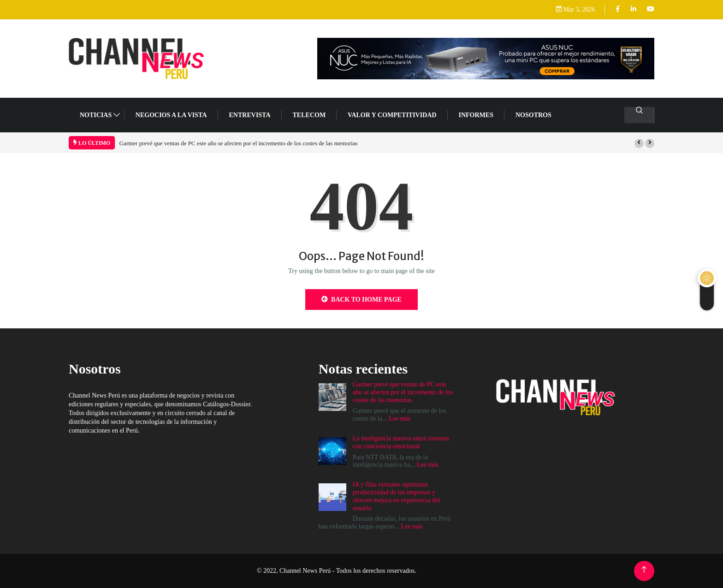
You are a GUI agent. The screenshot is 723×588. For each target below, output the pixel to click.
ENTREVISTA (250, 115)
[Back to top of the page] (644, 570)
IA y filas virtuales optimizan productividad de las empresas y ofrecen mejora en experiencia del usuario (397, 496)
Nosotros (533, 115)
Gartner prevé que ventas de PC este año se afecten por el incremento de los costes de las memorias (239, 143)
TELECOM (309, 115)
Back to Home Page (361, 299)
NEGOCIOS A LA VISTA (171, 115)
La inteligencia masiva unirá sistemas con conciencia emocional (401, 442)
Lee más (400, 419)
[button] (639, 143)
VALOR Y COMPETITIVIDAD (392, 115)
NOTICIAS (96, 115)
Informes (476, 115)
